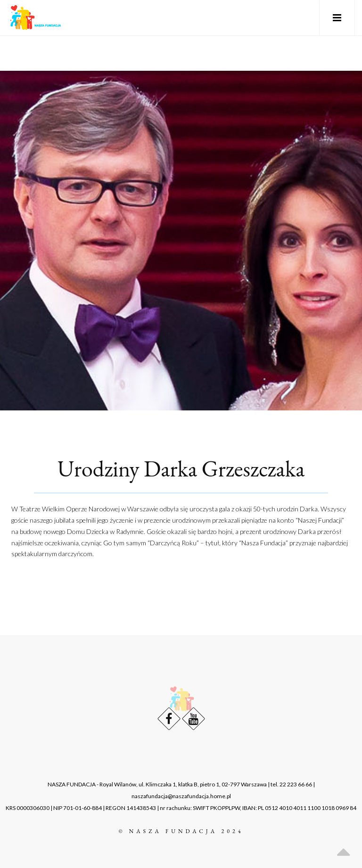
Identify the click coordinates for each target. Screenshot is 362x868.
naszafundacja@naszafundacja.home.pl (181, 796)
